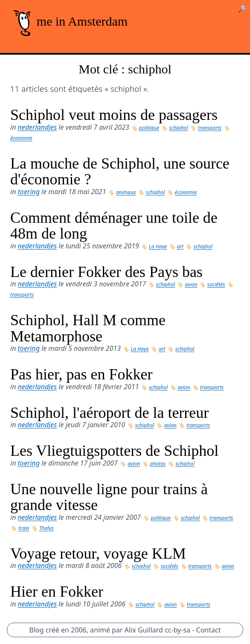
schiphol (178, 128)
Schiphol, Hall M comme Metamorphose (88, 328)
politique (149, 128)
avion (191, 284)
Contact (209, 630)
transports (210, 128)
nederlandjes (38, 127)
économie (21, 138)
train (24, 528)
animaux (126, 192)
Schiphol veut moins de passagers (114, 115)
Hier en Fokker (57, 592)
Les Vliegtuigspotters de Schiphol (114, 451)
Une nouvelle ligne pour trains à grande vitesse (109, 497)
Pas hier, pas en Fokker (81, 374)
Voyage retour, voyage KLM (98, 554)
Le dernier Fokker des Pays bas (106, 272)
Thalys (47, 528)
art (180, 246)
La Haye (158, 246)
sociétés (216, 284)
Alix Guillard (144, 630)
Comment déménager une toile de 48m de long (114, 226)
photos (158, 464)
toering (29, 192)
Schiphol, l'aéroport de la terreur (109, 413)
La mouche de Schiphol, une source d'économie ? (120, 172)
